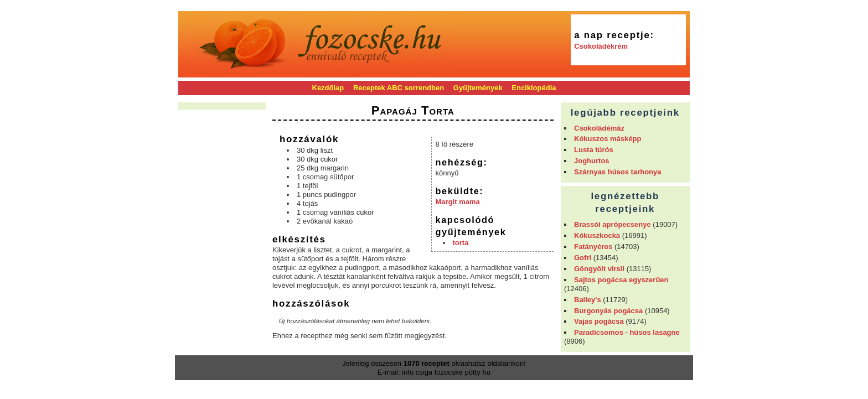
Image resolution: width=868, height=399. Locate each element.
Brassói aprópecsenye (613, 224)
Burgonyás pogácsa (608, 311)
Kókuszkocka (597, 235)
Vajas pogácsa (599, 321)
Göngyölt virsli (599, 269)
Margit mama (458, 202)
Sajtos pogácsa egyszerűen (621, 280)
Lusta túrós (594, 150)
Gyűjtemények (478, 88)
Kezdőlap (328, 88)
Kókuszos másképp (608, 139)
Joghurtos (592, 161)
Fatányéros (593, 247)
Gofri (583, 258)
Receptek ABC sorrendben (399, 88)
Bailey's (588, 300)
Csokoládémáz (599, 128)
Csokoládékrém (601, 46)
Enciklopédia (534, 88)
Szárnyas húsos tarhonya (618, 172)
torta (461, 243)
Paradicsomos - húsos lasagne (627, 332)
